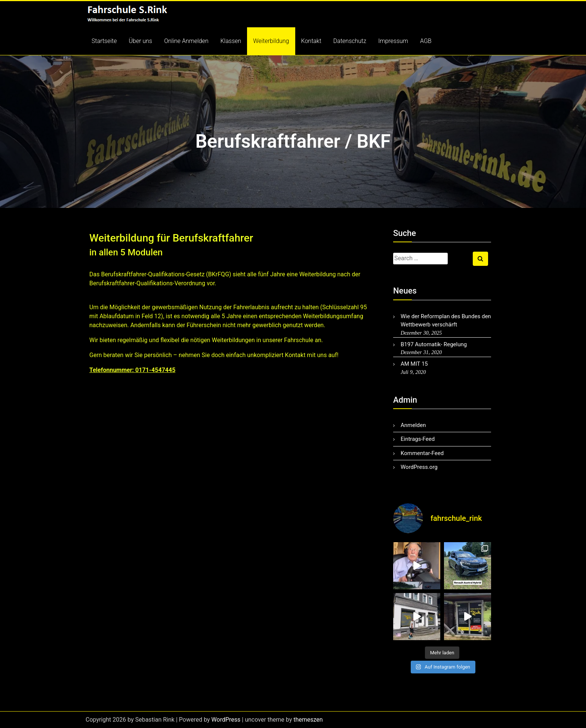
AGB (426, 41)
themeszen (308, 720)
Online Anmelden (186, 41)
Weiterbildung (271, 41)
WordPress (226, 720)
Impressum (393, 41)
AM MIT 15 (414, 364)
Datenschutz (350, 41)
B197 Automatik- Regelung (434, 344)
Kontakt (311, 41)
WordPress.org (419, 467)
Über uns (141, 41)
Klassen (231, 41)
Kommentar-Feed (422, 453)
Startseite (104, 41)
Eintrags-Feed (418, 439)
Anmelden (413, 425)
